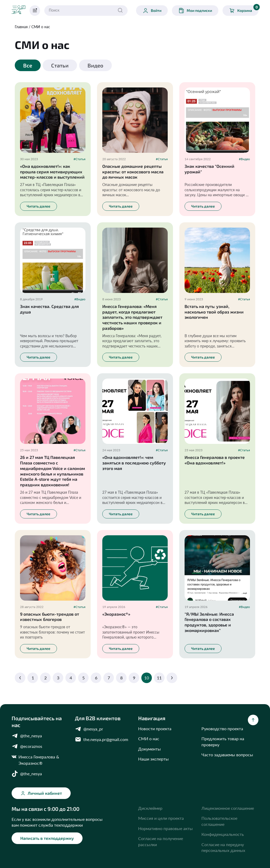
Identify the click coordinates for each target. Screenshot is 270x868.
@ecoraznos (27, 746)
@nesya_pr (89, 729)
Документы (150, 749)
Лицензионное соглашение (228, 808)
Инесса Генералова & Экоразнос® (35, 760)
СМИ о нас (41, 27)
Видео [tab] (95, 65)
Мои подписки (195, 11)
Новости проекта (155, 729)
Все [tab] (28, 65)
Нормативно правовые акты (165, 828)
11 (159, 678)
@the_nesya (27, 736)
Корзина (244, 9)
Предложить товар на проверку (223, 741)
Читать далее (38, 206)
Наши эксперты (153, 759)
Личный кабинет (41, 793)
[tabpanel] (135, 382)
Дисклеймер (150, 808)
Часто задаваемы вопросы (227, 755)
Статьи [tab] (60, 65)
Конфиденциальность (223, 834)
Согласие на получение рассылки (161, 841)
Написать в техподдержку (47, 838)
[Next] (172, 678)
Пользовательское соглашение (219, 821)
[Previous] (20, 678)
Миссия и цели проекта (161, 818)
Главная (21, 27)
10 (147, 678)
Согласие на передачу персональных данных (223, 847)
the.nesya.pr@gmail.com (102, 739)
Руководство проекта (222, 729)
